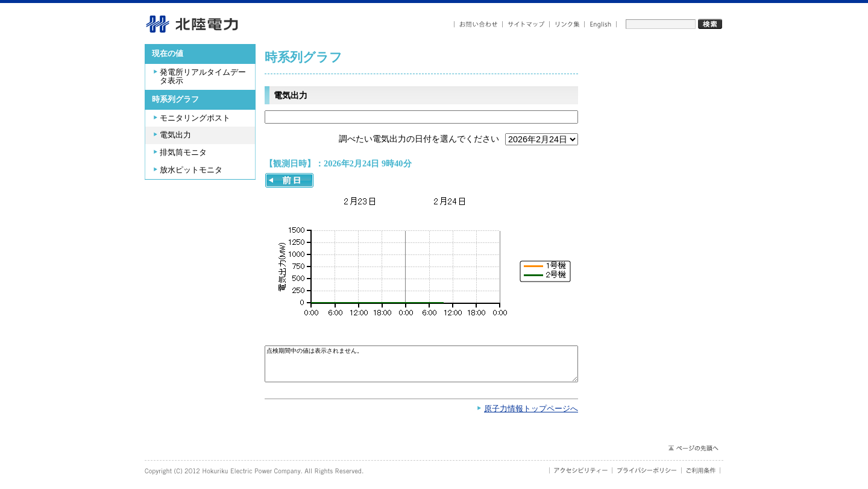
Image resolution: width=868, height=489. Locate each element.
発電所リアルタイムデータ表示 (203, 77)
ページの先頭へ (693, 454)
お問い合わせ (478, 24)
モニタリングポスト (195, 118)
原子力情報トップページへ (531, 415)
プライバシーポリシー (647, 476)
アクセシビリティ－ (581, 476)
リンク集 (567, 24)
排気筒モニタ (183, 153)
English (601, 24)
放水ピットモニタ (191, 170)
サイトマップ (526, 24)
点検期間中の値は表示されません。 (421, 367)
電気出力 (175, 135)
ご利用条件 (701, 476)
